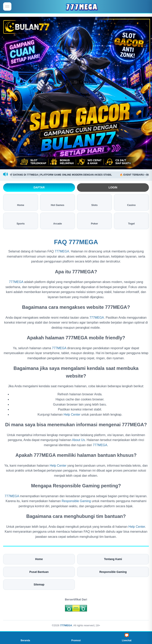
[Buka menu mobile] (7, 7)
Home (21, 202)
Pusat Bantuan (39, 572)
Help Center (72, 415)
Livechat (127, 637)
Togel (131, 220)
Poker (94, 220)
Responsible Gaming (76, 501)
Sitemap (39, 584)
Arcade (58, 220)
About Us (79, 440)
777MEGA (62, 251)
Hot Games (58, 202)
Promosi (76, 637)
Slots (94, 202)
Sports (21, 220)
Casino (131, 202)
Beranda (25, 637)
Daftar (39, 187)
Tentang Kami (113, 559)
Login (113, 187)
